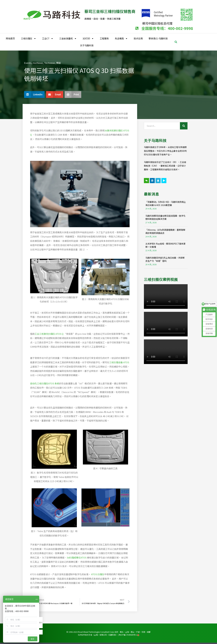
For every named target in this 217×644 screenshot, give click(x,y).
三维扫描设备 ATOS (119, 362)
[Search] (184, 126)
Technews (50, 63)
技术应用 (138, 38)
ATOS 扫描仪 (97, 574)
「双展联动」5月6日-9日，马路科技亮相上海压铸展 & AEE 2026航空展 (166, 203)
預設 (58, 63)
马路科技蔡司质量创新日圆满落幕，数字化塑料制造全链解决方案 (165, 217)
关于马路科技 (87, 45)
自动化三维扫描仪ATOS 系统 (45, 383)
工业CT (48, 39)
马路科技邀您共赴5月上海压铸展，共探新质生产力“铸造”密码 (165, 259)
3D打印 (88, 39)
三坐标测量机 (68, 39)
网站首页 (10, 38)
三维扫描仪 (28, 39)
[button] (176, 42)
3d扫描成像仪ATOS (77, 557)
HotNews (38, 63)
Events (28, 63)
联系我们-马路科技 (158, 38)
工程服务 (104, 38)
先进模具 (121, 39)
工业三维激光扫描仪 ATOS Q (49, 334)
